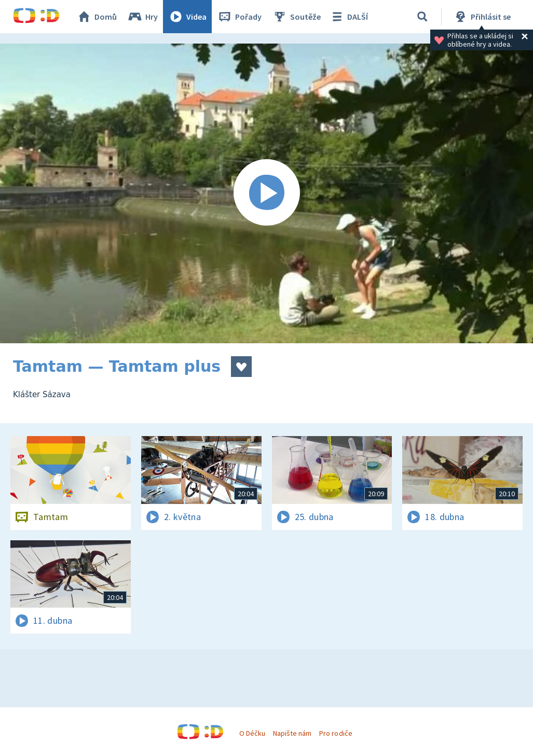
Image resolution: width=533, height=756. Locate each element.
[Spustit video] (266, 193)
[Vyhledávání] (422, 17)
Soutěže (296, 17)
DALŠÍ (348, 17)
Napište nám (292, 733)
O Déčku (252, 733)
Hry (142, 17)
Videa (187, 17)
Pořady (239, 17)
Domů (97, 17)
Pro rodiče (336, 733)
